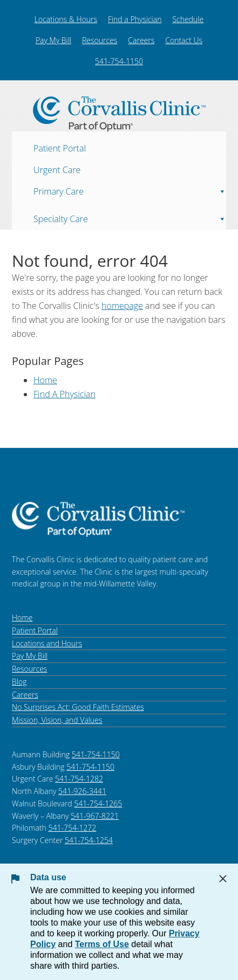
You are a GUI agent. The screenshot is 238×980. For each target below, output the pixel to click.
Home (45, 380)
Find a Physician (135, 19)
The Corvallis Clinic (119, 114)
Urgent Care (57, 169)
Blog (19, 682)
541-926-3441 (82, 791)
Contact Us (184, 40)
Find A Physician (64, 394)
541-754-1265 (98, 803)
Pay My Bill (53, 40)
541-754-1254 (89, 840)
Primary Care (130, 188)
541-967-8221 (95, 816)
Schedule (188, 19)
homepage (122, 306)
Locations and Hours (47, 643)
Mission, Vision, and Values (57, 720)
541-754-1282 (79, 779)
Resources (100, 40)
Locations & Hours (66, 19)
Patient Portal (60, 148)
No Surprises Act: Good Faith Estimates (78, 707)
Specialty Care (130, 216)
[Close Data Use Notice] (223, 879)
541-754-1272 (72, 828)
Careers (141, 40)
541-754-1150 (119, 61)
